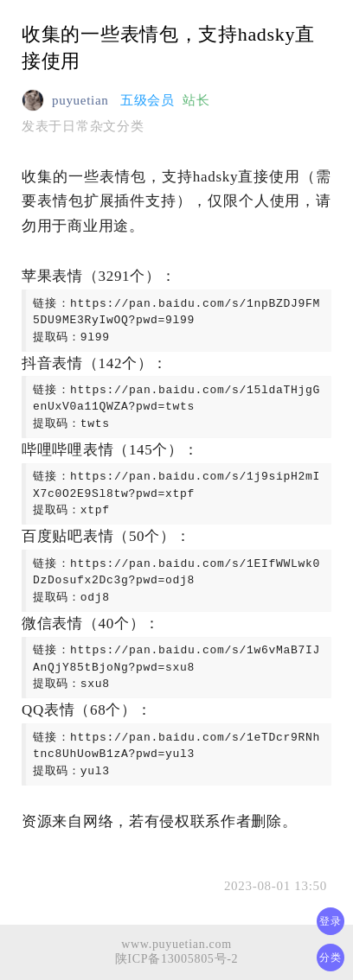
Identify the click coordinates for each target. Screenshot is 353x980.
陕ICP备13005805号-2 (177, 959)
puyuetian (80, 100)
